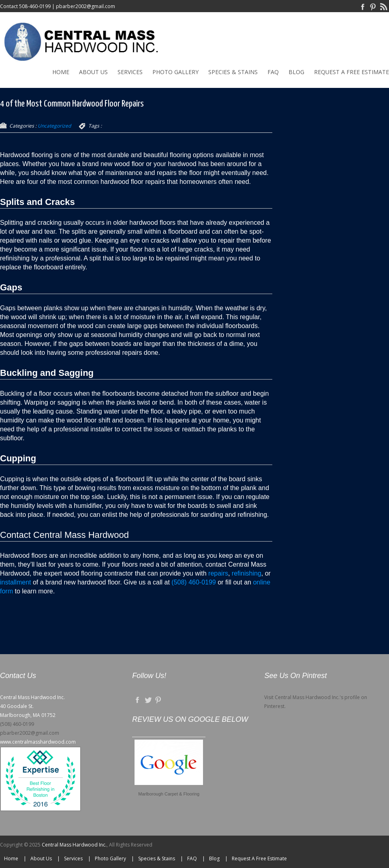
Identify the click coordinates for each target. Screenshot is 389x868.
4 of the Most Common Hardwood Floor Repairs (72, 104)
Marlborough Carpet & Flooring (169, 794)
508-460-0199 (35, 6)
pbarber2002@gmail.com (85, 6)
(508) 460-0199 (193, 582)
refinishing (247, 573)
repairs (218, 573)
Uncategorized (54, 126)
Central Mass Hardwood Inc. (74, 845)
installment (16, 582)
